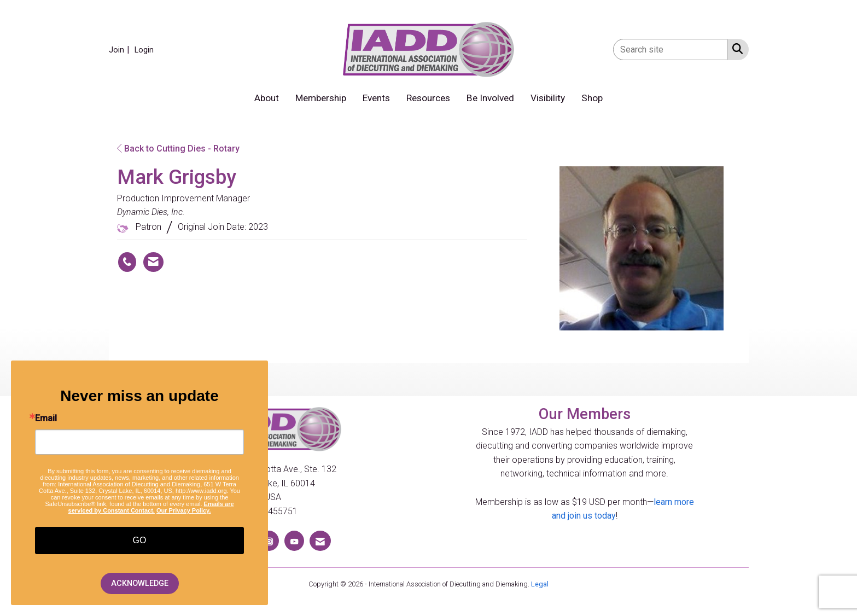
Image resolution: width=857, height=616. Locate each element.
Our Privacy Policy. (183, 510)
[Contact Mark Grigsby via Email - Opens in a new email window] (153, 262)
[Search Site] (735, 49)
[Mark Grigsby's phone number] (127, 262)
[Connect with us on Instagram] (269, 541)
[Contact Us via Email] (320, 541)
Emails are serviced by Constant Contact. (151, 507)
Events (376, 98)
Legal (540, 584)
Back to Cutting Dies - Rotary (178, 149)
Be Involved (490, 98)
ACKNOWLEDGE (140, 583)
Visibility (548, 98)
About (267, 98)
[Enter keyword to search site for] (670, 50)
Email (46, 419)
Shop (592, 98)
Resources (428, 98)
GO (140, 540)
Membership (321, 98)
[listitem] (121, 50)
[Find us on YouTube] (294, 541)
